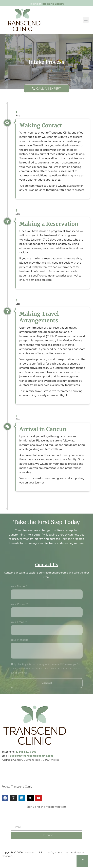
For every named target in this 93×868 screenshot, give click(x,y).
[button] (86, 20)
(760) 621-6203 (26, 752)
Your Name (18, 587)
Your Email (18, 622)
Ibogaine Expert (53, 4)
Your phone (18, 604)
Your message (20, 640)
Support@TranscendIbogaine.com (31, 756)
